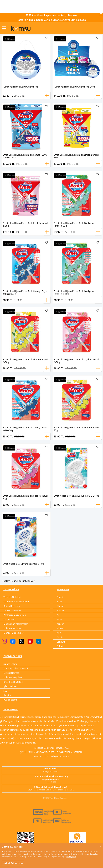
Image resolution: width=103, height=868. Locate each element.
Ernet (59, 602)
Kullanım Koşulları (13, 678)
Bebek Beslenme (12, 606)
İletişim (7, 696)
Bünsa (60, 628)
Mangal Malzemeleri (14, 633)
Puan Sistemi (10, 700)
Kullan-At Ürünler (12, 628)
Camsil (60, 597)
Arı (58, 615)
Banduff (61, 642)
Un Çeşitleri (9, 620)
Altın (59, 633)
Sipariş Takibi (10, 664)
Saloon (60, 611)
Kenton (60, 624)
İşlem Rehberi (10, 687)
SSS (5, 691)
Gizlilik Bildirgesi (11, 673)
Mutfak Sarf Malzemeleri (16, 624)
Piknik (60, 637)
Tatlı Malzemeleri (12, 611)
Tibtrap (60, 606)
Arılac (59, 620)
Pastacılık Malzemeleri (15, 615)
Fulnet (60, 646)
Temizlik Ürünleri (12, 597)
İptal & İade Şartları (13, 682)
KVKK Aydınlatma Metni (16, 669)
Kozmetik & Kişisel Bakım (16, 602)
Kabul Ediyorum (13, 863)
